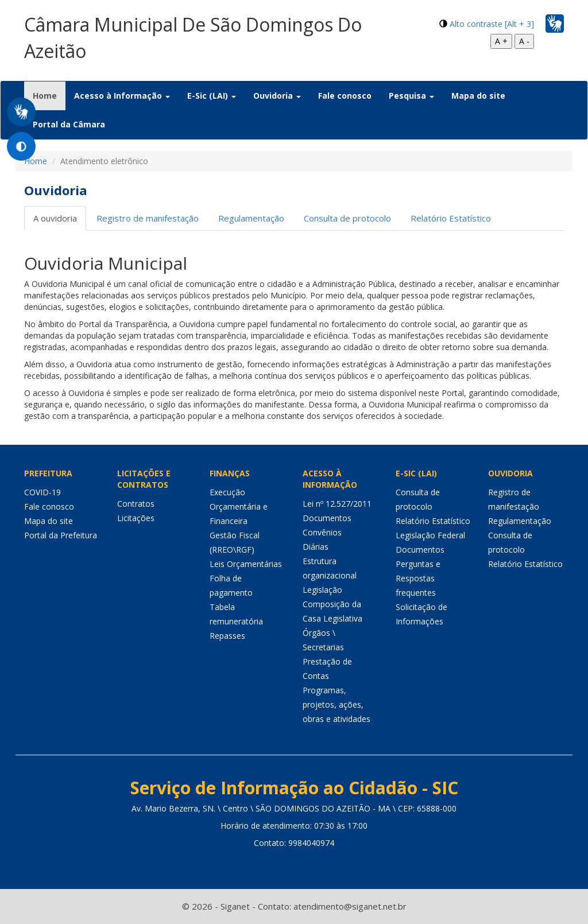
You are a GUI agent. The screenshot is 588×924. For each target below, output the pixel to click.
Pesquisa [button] (411, 96)
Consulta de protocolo (347, 218)
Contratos (136, 504)
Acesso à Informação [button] (122, 96)
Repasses (227, 636)
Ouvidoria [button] (277, 96)
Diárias (316, 547)
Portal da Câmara (69, 124)
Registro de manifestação (148, 218)
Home (49, 95)
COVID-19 (42, 492)
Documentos (327, 518)
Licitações (136, 518)
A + (501, 41)
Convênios (322, 532)
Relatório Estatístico (451, 218)
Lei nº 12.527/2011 (337, 504)
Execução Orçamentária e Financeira (239, 506)
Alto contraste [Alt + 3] (492, 24)
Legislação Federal (430, 535)
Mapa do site (478, 96)
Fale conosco (345, 96)
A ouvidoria (55, 218)
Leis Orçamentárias (246, 564)
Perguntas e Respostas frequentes (418, 578)
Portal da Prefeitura (61, 535)
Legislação (322, 590)
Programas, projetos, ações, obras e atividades (336, 704)
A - (524, 41)
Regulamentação (251, 218)
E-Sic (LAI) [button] (212, 96)
